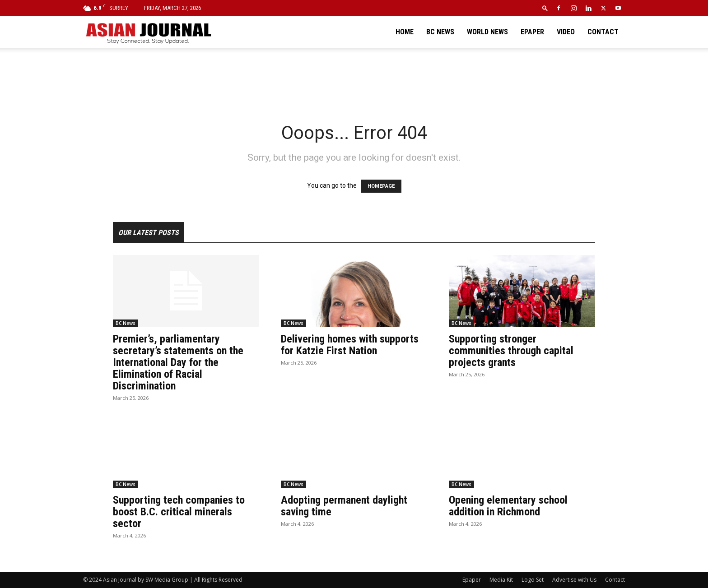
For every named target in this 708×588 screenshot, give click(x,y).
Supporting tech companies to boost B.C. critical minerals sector (179, 512)
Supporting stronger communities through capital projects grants (511, 351)
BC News (440, 32)
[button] (545, 8)
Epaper (532, 32)
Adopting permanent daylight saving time (344, 506)
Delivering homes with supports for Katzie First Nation (350, 345)
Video (566, 32)
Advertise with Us (574, 580)
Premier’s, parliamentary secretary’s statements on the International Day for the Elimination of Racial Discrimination (178, 362)
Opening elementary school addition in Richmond (508, 506)
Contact (603, 32)
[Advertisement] (354, 79)
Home (405, 32)
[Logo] (148, 32)
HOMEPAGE (381, 186)
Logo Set (533, 580)
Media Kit (501, 580)
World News (487, 32)
